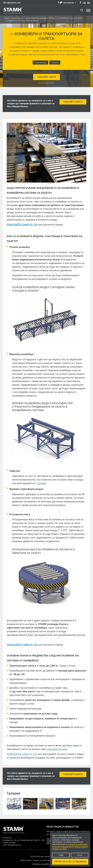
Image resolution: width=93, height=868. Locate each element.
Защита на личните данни (43, 860)
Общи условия (26, 860)
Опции (61, 855)
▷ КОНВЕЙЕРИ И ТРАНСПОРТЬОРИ (70, 18)
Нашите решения (17, 18)
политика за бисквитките (63, 847)
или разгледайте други (46, 83)
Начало (6, 18)
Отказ (80, 855)
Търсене (82, 10)
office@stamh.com (12, 3)
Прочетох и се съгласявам (70, 862)
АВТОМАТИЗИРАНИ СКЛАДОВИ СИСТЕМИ (40, 18)
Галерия (55, 63)
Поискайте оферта (47, 77)
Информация (40, 63)
